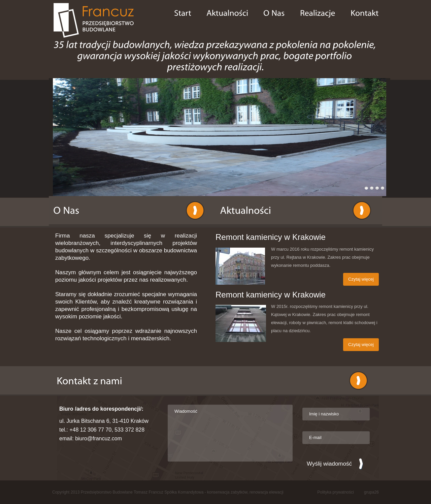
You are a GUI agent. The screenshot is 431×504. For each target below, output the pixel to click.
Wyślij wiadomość (329, 464)
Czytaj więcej (361, 279)
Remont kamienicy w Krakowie (271, 237)
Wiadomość (230, 433)
